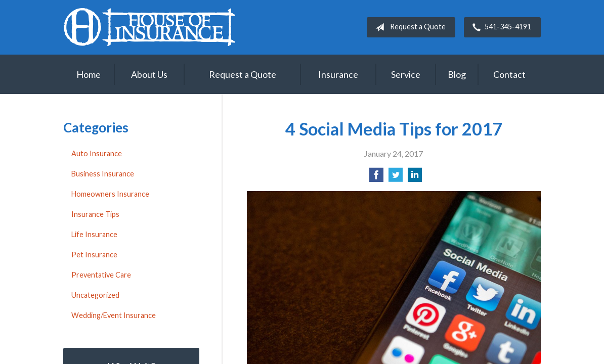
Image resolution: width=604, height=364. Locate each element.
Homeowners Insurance (110, 194)
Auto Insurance (97, 153)
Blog (457, 74)
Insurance (338, 74)
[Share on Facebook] (376, 178)
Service (406, 74)
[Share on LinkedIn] (415, 178)
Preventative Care (101, 275)
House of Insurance (149, 27)
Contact (509, 74)
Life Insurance (94, 234)
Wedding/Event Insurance (114, 315)
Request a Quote (408, 27)
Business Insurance (103, 174)
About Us (149, 74)
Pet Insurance (94, 255)
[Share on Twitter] (396, 178)
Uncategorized (95, 295)
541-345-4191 (500, 27)
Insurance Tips (95, 214)
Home (89, 74)
